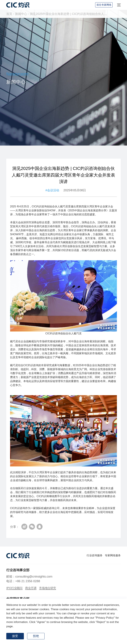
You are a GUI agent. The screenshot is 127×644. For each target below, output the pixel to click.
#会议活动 (52, 191)
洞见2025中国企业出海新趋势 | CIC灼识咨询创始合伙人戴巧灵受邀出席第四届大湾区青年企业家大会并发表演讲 (69, 14)
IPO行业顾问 (14, 588)
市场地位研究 (48, 588)
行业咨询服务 (95, 555)
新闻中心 (21, 14)
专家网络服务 (113, 555)
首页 (9, 14)
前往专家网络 (104, 5)
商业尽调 (31, 588)
